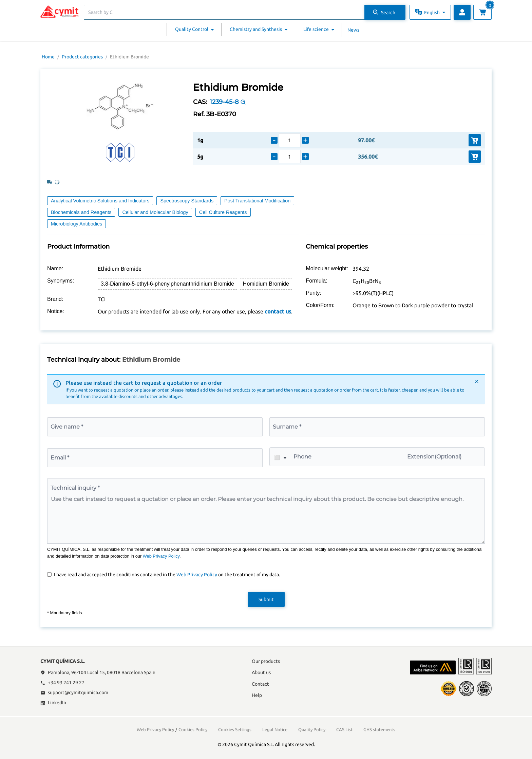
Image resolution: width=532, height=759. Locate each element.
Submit (266, 599)
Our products (266, 661)
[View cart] (482, 12)
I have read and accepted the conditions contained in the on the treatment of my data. (167, 575)
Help (257, 695)
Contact (260, 684)
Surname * (287, 427)
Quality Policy (312, 729)
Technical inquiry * (75, 488)
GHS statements (379, 729)
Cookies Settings (235, 729)
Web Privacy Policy (161, 556)
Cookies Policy (193, 729)
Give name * (67, 427)
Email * (60, 458)
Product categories (82, 57)
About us (261, 672)
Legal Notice (275, 729)
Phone (302, 457)
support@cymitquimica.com (74, 692)
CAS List (344, 729)
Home (48, 57)
